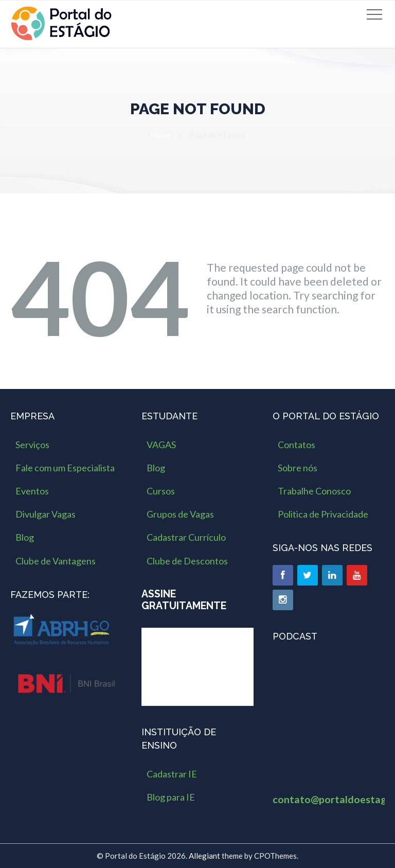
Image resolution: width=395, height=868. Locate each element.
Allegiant (204, 856)
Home (161, 135)
